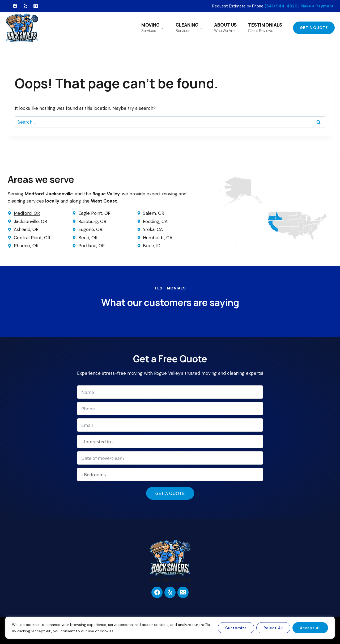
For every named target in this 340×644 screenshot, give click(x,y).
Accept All (310, 628)
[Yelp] (25, 6)
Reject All (273, 628)
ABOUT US (225, 27)
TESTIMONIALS (265, 27)
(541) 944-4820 (281, 6)
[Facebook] (15, 6)
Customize (236, 628)
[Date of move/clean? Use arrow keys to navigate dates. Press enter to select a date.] (170, 458)
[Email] (36, 6)
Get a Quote (314, 28)
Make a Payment (317, 6)
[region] (170, 628)
